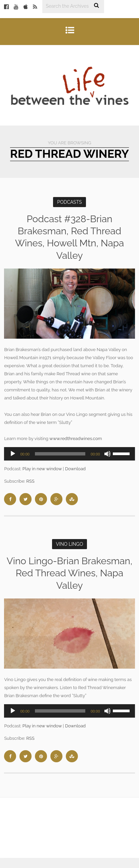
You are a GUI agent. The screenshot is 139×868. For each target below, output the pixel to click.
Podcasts (69, 202)
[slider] (60, 454)
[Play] (13, 454)
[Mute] (107, 454)
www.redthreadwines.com (76, 439)
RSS (30, 481)
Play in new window (42, 469)
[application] (69, 454)
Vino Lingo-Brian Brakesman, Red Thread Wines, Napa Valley (69, 573)
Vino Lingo (70, 544)
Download (75, 469)
